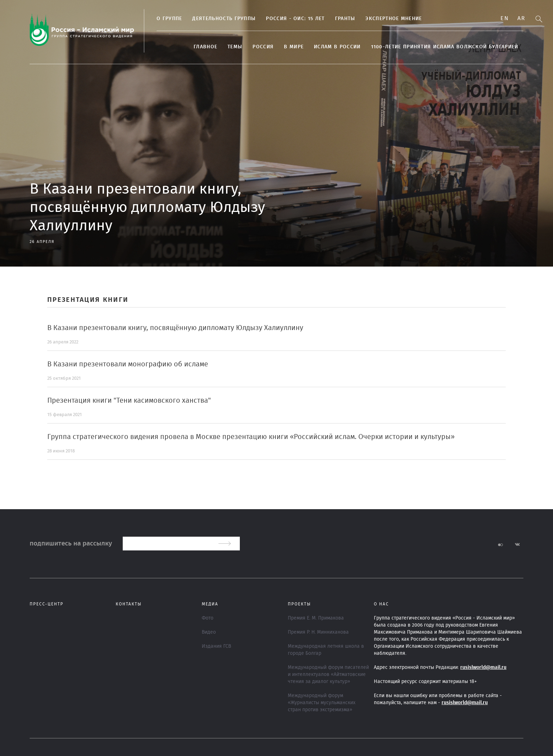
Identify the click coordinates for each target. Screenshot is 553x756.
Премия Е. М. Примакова (316, 618)
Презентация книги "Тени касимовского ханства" (129, 401)
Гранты (345, 19)
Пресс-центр (47, 604)
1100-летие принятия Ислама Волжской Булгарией (445, 47)
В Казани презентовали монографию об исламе (128, 364)
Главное (205, 47)
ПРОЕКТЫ (299, 604)
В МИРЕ (294, 47)
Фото (208, 618)
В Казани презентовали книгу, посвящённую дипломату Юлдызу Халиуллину (175, 328)
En (505, 18)
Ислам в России (337, 47)
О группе (169, 19)
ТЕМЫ (235, 47)
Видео (209, 632)
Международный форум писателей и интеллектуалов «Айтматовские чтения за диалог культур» (328, 675)
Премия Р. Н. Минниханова (318, 632)
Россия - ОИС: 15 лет (295, 19)
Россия (263, 47)
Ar (521, 18)
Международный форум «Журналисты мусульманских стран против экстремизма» (322, 703)
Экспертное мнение (394, 19)
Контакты (129, 604)
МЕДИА (210, 604)
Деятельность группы (224, 19)
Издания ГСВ (216, 646)
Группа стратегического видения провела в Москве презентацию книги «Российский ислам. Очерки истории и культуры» (251, 437)
